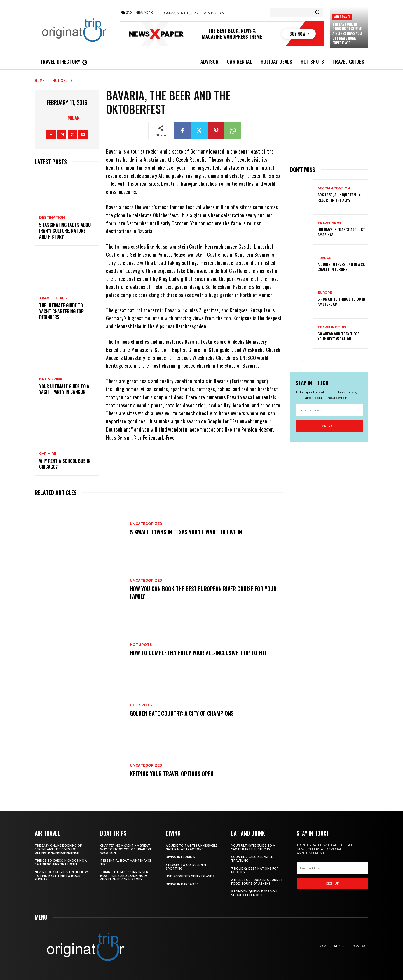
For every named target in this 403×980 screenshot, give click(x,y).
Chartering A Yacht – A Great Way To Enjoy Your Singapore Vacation (126, 849)
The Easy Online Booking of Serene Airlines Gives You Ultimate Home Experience (347, 34)
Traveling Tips (332, 327)
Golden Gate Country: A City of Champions (182, 713)
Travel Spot (330, 223)
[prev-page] (293, 360)
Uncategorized (146, 524)
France (324, 258)
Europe (325, 293)
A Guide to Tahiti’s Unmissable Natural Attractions (192, 847)
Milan (74, 118)
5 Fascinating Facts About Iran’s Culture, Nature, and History (66, 231)
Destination (52, 218)
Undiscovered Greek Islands (190, 876)
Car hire (48, 454)
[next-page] (302, 360)
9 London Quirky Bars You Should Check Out (254, 893)
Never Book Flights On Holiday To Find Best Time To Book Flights (61, 876)
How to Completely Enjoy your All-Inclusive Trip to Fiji (198, 653)
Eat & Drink (51, 379)
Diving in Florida (180, 857)
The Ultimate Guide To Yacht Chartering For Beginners (61, 311)
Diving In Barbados (182, 884)
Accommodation (334, 188)
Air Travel (342, 17)
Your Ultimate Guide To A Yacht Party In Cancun (64, 389)
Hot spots (63, 80)
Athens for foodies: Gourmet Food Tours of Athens (257, 882)
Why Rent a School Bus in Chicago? (65, 464)
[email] (329, 410)
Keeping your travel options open (172, 774)
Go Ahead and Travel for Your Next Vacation (339, 336)
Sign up (329, 426)
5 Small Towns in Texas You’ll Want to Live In (186, 532)
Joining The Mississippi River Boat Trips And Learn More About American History (124, 876)
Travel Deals (53, 298)
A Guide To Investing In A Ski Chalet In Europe (342, 267)
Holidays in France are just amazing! (341, 232)
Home (40, 80)
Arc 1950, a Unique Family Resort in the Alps (339, 197)
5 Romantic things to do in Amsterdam (341, 301)
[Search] (317, 13)
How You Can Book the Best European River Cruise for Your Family (203, 592)
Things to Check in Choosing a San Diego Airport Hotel (61, 863)
